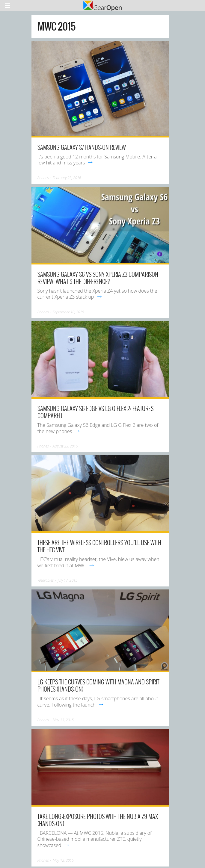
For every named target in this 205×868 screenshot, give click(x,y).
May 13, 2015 (63, 720)
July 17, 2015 (67, 580)
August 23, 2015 (65, 446)
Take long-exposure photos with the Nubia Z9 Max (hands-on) (98, 820)
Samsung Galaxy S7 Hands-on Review (82, 147)
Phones (43, 178)
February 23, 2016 (67, 178)
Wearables (46, 580)
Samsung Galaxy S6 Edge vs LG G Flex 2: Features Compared (95, 412)
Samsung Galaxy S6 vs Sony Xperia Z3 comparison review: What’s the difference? (98, 278)
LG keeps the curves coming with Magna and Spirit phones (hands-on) (98, 685)
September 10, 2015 (68, 312)
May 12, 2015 (63, 860)
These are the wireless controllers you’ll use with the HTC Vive (99, 546)
